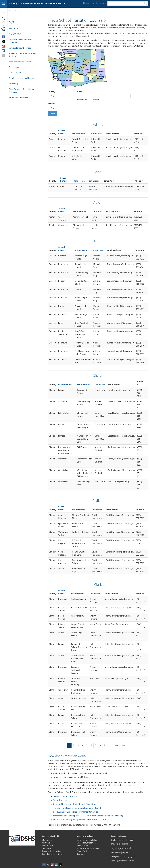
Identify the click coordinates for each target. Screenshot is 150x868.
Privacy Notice (83, 851)
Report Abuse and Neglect (53, 854)
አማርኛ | (124, 857)
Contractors (14, 67)
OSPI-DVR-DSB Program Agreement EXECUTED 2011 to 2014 (81, 820)
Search (146, 3)
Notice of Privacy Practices (88, 848)
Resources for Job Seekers (20, 62)
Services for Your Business (20, 48)
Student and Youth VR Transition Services (22, 55)
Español (122, 840)
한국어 (125, 844)
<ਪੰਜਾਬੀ (128, 848)
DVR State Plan (15, 73)
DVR (12, 22)
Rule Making (82, 854)
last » (125, 745)
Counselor (96, 134)
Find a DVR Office (16, 34)
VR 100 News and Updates (20, 97)
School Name (78, 134)
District (81, 92)
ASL (137, 861)
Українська (127, 852)
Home (11, 11)
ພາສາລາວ (123, 861)
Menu (3, 11)
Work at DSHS (48, 846)
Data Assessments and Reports (22, 78)
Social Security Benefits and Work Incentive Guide (76, 812)
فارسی (130, 857)
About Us (46, 843)
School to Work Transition (65, 796)
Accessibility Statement (86, 843)
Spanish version (60, 800)
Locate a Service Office (52, 851)
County (51, 92)
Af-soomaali (116, 852)
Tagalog (114, 861)
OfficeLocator (3, 20)
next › (116, 745)
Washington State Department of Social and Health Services (37, 3)
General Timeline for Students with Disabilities (75, 804)
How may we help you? (95, 3)
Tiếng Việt (115, 857)
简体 (113, 844)
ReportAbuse (3, 28)
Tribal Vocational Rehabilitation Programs (22, 91)
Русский (130, 840)
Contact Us (47, 848)
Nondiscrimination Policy (87, 840)
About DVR (13, 29)
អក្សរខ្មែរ (120, 848)
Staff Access (47, 840)
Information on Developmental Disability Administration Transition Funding (88, 816)
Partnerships (14, 84)
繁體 (119, 844)
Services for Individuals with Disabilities (20, 41)
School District (65, 384)
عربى (113, 848)
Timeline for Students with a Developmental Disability (78, 808)
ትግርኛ (132, 861)
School (51, 104)
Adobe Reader (82, 846)
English (114, 840)
